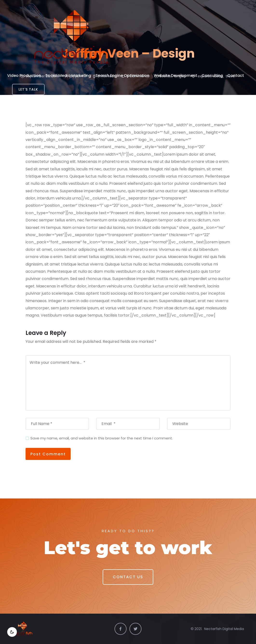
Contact (236, 76)
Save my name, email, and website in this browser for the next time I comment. (102, 438)
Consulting (212, 76)
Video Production (24, 76)
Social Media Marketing (68, 76)
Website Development (175, 76)
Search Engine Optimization (122, 76)
